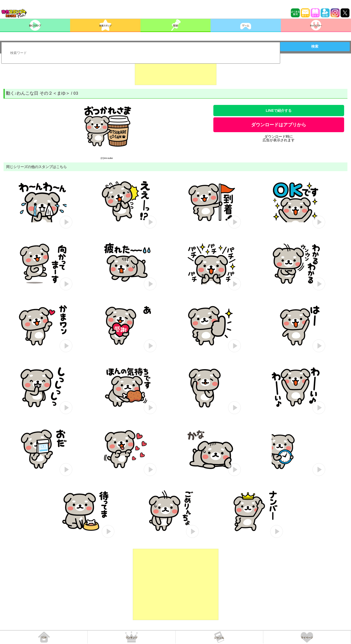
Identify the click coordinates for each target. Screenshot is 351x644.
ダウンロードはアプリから (279, 125)
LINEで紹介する (279, 111)
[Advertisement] (176, 72)
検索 (315, 46)
